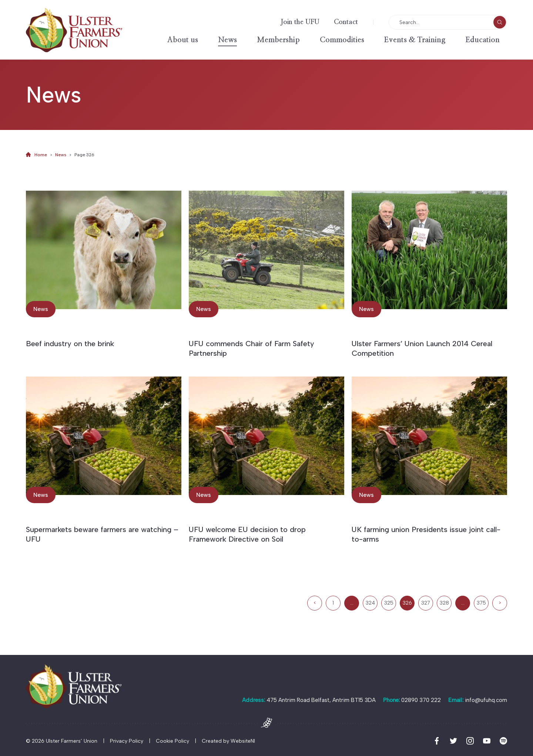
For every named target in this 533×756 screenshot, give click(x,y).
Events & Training (415, 40)
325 (389, 603)
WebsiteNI (243, 741)
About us (183, 40)
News (227, 40)
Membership (278, 40)
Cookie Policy (172, 741)
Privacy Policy (127, 741)
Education (483, 40)
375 (481, 603)
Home (41, 155)
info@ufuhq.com (486, 700)
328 (444, 603)
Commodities (342, 40)
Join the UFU (300, 22)
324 (370, 603)
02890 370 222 (421, 700)
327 (426, 603)
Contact (346, 22)
